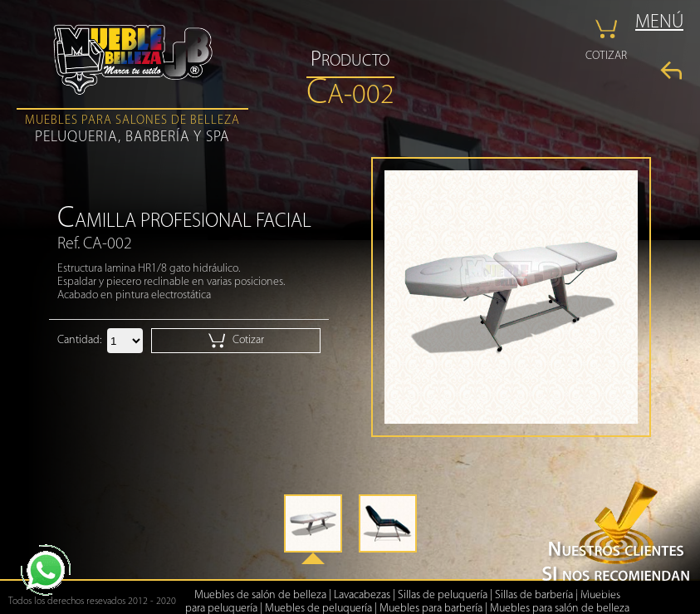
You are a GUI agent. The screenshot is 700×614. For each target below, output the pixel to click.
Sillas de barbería (534, 595)
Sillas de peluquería (443, 595)
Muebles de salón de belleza (260, 595)
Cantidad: (79, 340)
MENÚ (659, 23)
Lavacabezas (362, 595)
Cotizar (236, 341)
